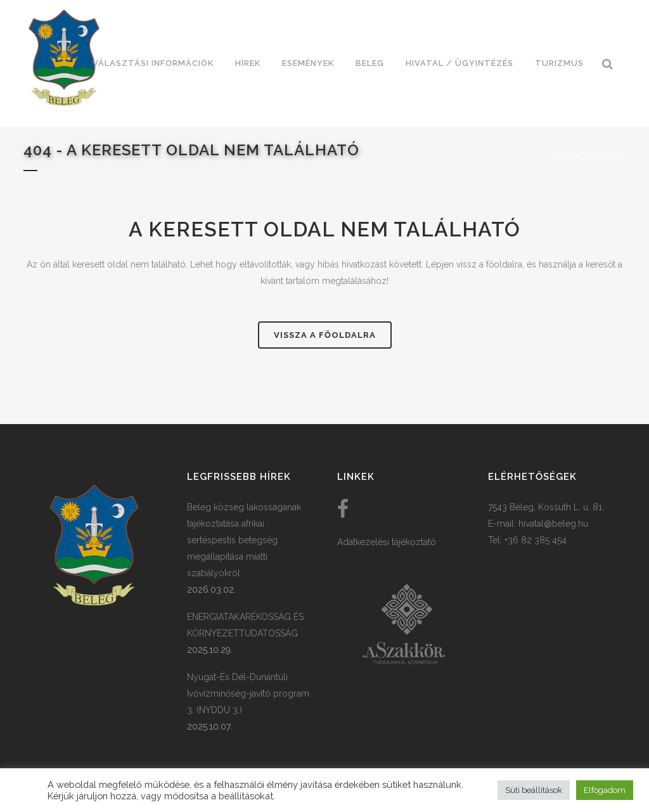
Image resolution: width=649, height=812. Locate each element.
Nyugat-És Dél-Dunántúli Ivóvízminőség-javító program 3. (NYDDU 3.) (248, 693)
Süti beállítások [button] (534, 790)
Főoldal (566, 156)
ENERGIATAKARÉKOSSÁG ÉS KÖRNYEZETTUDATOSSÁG (245, 625)
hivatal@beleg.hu (553, 524)
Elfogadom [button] (605, 790)
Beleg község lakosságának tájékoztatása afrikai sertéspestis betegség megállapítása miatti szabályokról (244, 540)
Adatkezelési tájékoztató (387, 542)
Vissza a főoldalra (325, 335)
